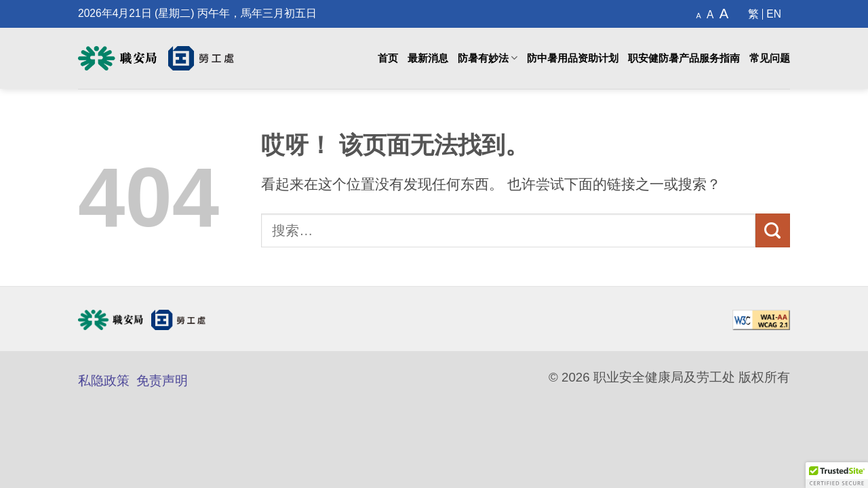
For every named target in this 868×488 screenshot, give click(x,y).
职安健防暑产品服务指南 (684, 58)
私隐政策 (104, 381)
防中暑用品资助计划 (573, 58)
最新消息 (428, 58)
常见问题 (770, 58)
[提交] (773, 230)
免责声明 (162, 381)
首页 (388, 58)
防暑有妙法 (488, 58)
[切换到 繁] (754, 14)
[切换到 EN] (774, 14)
